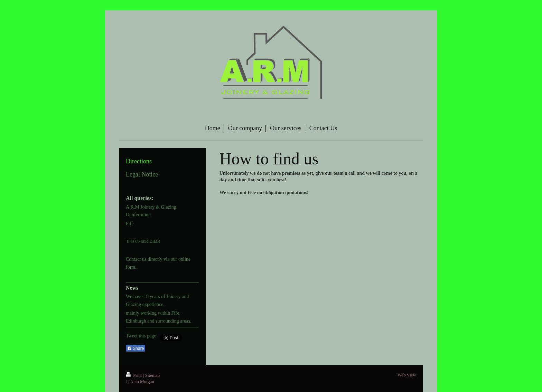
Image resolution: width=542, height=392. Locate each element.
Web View (407, 375)
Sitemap (153, 375)
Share (135, 348)
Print (134, 375)
